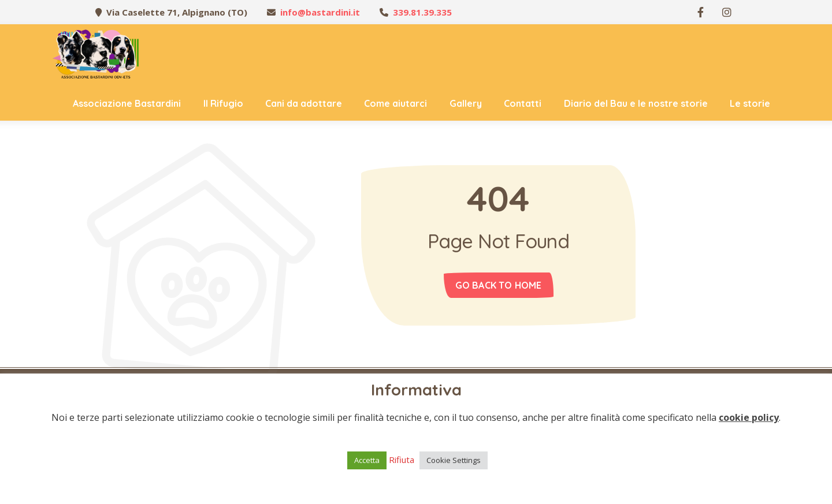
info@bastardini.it (320, 12)
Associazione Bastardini (127, 103)
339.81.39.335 (422, 12)
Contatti (523, 103)
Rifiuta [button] (402, 460)
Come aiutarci (395, 103)
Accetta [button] (367, 460)
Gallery (466, 103)
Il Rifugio (223, 103)
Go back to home (499, 285)
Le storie (750, 103)
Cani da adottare (304, 103)
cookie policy (749, 417)
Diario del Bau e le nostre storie (636, 103)
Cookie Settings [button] (454, 460)
